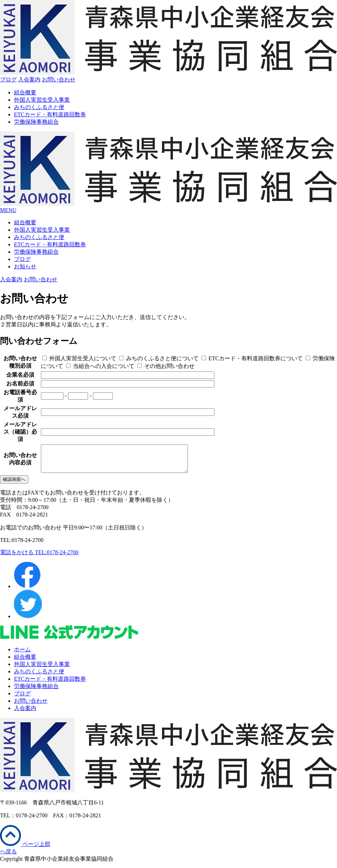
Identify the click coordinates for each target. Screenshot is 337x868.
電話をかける (39, 558)
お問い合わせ (31, 706)
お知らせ (25, 266)
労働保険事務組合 (36, 122)
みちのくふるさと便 (39, 107)
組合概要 (25, 92)
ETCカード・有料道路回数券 (50, 114)
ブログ (8, 79)
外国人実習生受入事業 (42, 100)
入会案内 (25, 713)
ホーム (22, 655)
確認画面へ (14, 484)
